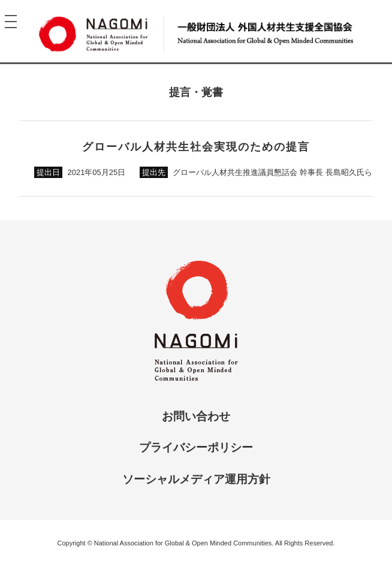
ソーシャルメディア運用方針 (196, 479)
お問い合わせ (196, 416)
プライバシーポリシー (196, 447)
